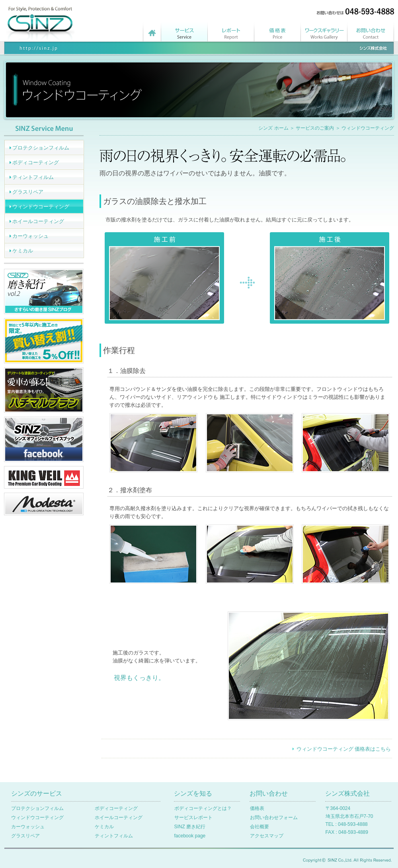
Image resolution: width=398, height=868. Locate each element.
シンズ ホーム (273, 128)
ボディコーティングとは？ (203, 808)
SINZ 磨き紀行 (190, 827)
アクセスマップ (267, 836)
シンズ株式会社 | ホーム (41, 18)
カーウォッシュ (30, 236)
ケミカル (23, 251)
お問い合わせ (371, 30)
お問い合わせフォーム (274, 818)
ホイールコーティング (38, 221)
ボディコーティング (36, 162)
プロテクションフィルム (41, 148)
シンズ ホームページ (152, 30)
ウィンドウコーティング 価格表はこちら (344, 749)
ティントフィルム (33, 177)
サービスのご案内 (315, 128)
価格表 (278, 30)
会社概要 (259, 827)
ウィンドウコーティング (41, 207)
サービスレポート (231, 30)
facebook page (190, 836)
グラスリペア (28, 192)
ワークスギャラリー (324, 30)
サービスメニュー (184, 30)
